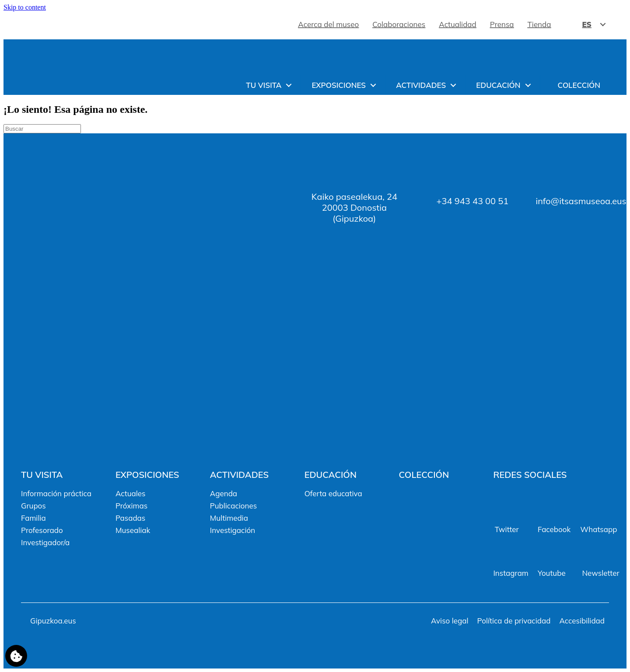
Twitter (507, 529)
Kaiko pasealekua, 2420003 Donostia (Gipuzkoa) (354, 207)
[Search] (42, 129)
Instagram (511, 573)
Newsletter (600, 573)
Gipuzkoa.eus (53, 621)
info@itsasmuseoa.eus (581, 201)
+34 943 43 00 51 (472, 201)
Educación (498, 85)
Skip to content (25, 7)
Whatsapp (598, 529)
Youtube (552, 573)
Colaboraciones (399, 24)
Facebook (554, 529)
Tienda (539, 24)
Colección (579, 85)
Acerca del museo (328, 24)
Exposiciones (339, 85)
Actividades (421, 85)
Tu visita (264, 85)
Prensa (502, 24)
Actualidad (457, 24)
